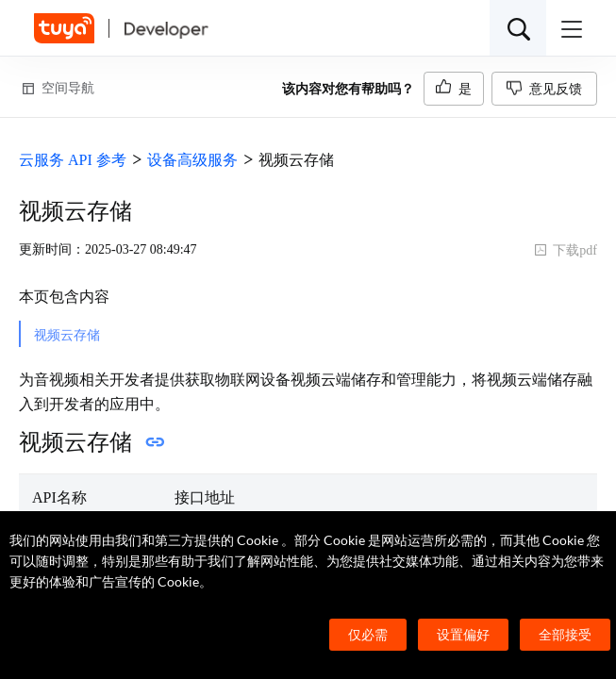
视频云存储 (67, 335)
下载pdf (566, 250)
